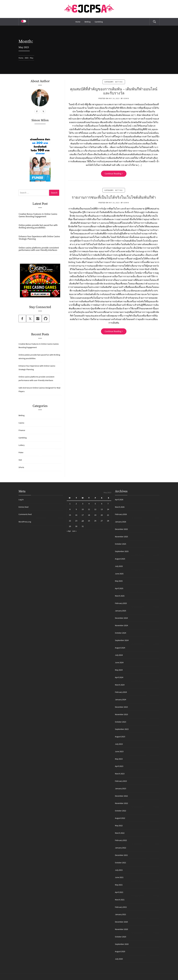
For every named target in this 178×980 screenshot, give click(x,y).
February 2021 (121, 907)
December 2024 (121, 618)
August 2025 (120, 559)
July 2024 (119, 655)
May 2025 (119, 581)
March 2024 (120, 685)
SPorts (21, 467)
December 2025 (121, 529)
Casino (21, 423)
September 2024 (122, 640)
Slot (20, 460)
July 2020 (119, 959)
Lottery (22, 445)
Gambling (99, 22)
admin (126, 98)
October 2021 (121, 863)
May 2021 (119, 885)
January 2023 (121, 788)
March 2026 (120, 507)
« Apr (69, 531)
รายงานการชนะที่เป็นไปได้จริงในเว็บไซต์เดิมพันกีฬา (114, 198)
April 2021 (119, 892)
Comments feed (25, 514)
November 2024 (121, 625)
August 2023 (120, 737)
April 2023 (119, 766)
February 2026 (121, 514)
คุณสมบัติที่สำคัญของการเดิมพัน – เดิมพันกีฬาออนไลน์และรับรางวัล (114, 91)
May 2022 (119, 825)
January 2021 (121, 914)
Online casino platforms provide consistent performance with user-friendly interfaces (39, 249)
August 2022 (120, 818)
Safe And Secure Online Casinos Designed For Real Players (39, 390)
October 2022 (121, 811)
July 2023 (119, 744)
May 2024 (119, 670)
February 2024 (121, 692)
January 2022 (121, 848)
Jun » (74, 531)
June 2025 (119, 574)
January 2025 (121, 611)
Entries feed (23, 507)
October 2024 (121, 633)
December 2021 (121, 855)
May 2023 (119, 759)
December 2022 (121, 796)
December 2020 (121, 922)
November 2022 (121, 803)
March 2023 (120, 774)
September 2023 (122, 729)
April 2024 (119, 677)
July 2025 (119, 566)
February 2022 (121, 840)
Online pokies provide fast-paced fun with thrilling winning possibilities (38, 226)
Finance (22, 430)
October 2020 (121, 937)
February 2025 (121, 603)
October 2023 (121, 722)
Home (78, 22)
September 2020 (122, 944)
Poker (21, 452)
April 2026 (119, 499)
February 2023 (121, 781)
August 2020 (120, 951)
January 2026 (121, 522)
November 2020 (121, 929)
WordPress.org (25, 522)
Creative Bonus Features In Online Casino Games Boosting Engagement (38, 215)
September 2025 (122, 551)
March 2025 (120, 596)
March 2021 (120, 900)
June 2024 (119, 662)
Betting (88, 22)
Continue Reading (114, 174)
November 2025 (121, 537)
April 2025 (119, 588)
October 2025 (121, 544)
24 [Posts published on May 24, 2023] (83, 521)
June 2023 (119, 751)
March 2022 (120, 833)
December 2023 (121, 707)
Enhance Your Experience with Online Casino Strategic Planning (39, 238)
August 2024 (120, 648)
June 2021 (119, 877)
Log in (21, 499)
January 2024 (121, 699)
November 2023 (121, 714)
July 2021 (119, 870)
